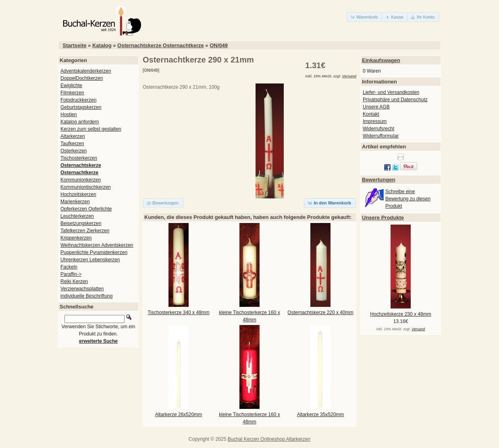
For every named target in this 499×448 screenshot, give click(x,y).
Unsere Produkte (383, 218)
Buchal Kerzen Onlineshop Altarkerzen (269, 439)
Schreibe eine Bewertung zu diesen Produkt (408, 199)
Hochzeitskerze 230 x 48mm (400, 314)
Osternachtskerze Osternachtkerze (161, 45)
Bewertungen (378, 180)
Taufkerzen (72, 144)
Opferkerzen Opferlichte (86, 209)
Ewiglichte (71, 85)
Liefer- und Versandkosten (391, 92)
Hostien (69, 115)
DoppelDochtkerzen (82, 78)
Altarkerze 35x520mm (321, 415)
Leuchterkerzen (77, 216)
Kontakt (371, 114)
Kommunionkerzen (81, 180)
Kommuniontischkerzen (86, 187)
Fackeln (69, 267)
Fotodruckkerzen (78, 100)
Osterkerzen (74, 151)
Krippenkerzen (76, 238)
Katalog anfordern (80, 122)
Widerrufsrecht (378, 129)
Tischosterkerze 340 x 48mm (179, 313)
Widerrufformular (381, 136)
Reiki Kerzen (74, 281)
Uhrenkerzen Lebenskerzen (90, 260)
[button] (365, 17)
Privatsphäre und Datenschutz (395, 100)
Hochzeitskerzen (78, 194)
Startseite (74, 45)
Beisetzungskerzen (81, 223)
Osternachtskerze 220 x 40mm (320, 313)
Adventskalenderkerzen (86, 71)
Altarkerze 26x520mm (179, 415)
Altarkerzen (73, 136)
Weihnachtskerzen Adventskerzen (97, 245)
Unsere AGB (376, 107)
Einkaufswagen (381, 60)
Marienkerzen (75, 202)
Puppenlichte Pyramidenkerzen (94, 252)
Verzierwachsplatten (82, 289)
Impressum (375, 121)
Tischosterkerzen (79, 158)
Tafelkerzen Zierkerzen (85, 231)
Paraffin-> (71, 274)
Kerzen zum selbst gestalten (91, 129)
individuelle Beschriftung (86, 296)
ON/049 (219, 45)
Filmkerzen (72, 93)
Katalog (102, 45)
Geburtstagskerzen (81, 107)
